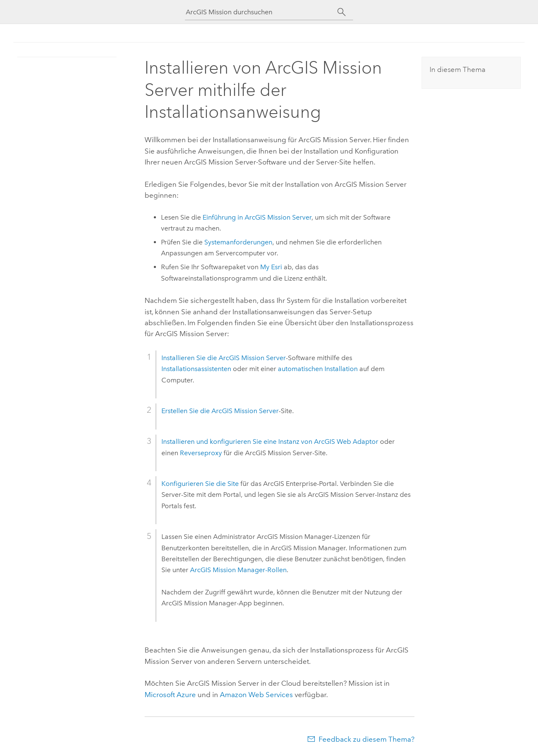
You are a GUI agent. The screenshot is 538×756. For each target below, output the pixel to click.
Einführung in (257, 217)
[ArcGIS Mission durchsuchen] (261, 12)
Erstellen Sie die (220, 411)
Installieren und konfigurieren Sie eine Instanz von (270, 442)
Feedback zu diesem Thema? (367, 739)
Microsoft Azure (170, 695)
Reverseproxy (201, 453)
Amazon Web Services (256, 695)
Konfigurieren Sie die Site (200, 484)
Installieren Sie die (224, 358)
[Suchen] (342, 12)
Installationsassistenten (196, 369)
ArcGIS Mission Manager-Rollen (238, 570)
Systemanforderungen (238, 242)
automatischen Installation (318, 369)
